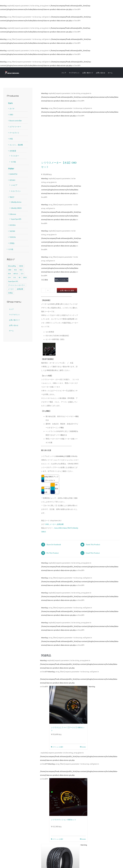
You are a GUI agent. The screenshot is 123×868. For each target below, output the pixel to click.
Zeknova (13, 214)
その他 (13, 162)
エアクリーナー (15, 127)
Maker (65, 528)
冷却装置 (13, 151)
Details (84, 747)
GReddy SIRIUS (16, 208)
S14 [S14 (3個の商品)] (9, 277)
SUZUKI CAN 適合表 (55, 488)
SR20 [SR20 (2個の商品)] (25, 277)
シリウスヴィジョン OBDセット (64, 819)
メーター (53, 524)
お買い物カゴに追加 (67, 290)
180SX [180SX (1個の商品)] (21, 266)
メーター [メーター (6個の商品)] (11, 289)
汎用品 (12, 243)
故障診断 (60, 524)
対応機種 (45, 280)
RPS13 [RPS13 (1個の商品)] (16, 274)
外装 (11, 139)
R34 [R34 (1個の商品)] (9, 274)
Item (56, 528)
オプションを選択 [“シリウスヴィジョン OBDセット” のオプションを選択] (58, 839)
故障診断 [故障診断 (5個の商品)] (20, 289)
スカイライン (16, 191)
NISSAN (12, 180)
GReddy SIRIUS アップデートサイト (50, 478)
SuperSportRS (16, 219)
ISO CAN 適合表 (46, 490)
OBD (47, 524)
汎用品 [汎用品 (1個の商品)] (10, 293)
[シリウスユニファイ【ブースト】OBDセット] (68, 705)
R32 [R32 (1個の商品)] (15, 270)
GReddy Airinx (16, 202)
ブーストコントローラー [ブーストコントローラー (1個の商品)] (17, 285)
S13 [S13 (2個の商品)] (22, 274)
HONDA (12, 225)
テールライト (14, 133)
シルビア (14, 185)
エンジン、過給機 (16, 145)
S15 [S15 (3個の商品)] (15, 277)
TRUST (70, 528)
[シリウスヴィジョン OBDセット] (68, 797)
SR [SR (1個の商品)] (19, 277)
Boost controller (16, 121)
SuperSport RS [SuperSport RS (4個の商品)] (13, 281)
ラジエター (15, 156)
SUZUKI (12, 231)
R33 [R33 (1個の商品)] (21, 270)
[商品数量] (48, 290)
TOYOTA (13, 237)
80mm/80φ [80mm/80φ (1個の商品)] (12, 266)
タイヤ (12, 108)
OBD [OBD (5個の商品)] (10, 270)
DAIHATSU (13, 174)
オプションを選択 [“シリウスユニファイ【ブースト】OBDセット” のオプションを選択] (58, 747)
